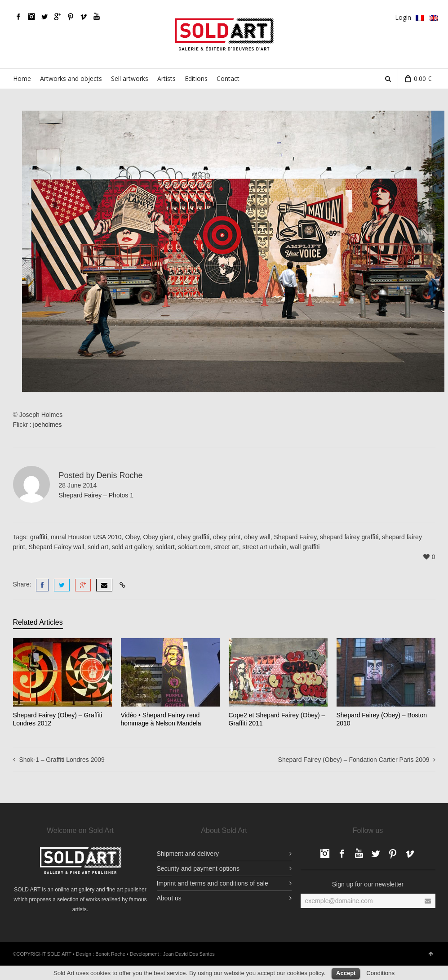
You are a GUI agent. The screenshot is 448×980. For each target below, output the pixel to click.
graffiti (39, 537)
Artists (166, 78)
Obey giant (159, 537)
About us (169, 897)
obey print (227, 537)
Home (22, 78)
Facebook (18, 17)
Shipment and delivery (188, 852)
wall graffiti (305, 547)
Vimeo (84, 17)
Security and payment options (198, 867)
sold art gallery (132, 547)
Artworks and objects (71, 78)
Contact (228, 78)
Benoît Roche (110, 953)
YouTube (97, 17)
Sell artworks (130, 78)
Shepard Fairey (295, 537)
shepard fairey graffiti (349, 537)
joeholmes (48, 425)
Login (403, 17)
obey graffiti (193, 537)
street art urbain (265, 547)
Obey (132, 537)
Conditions (380, 972)
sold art (98, 547)
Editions (196, 78)
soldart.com (194, 547)
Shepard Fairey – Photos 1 (96, 495)
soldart (165, 547)
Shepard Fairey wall (57, 547)
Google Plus (58, 17)
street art (226, 547)
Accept (346, 972)
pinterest (71, 17)
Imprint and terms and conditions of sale (213, 882)
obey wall (257, 537)
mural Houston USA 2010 (86, 537)
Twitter (44, 17)
